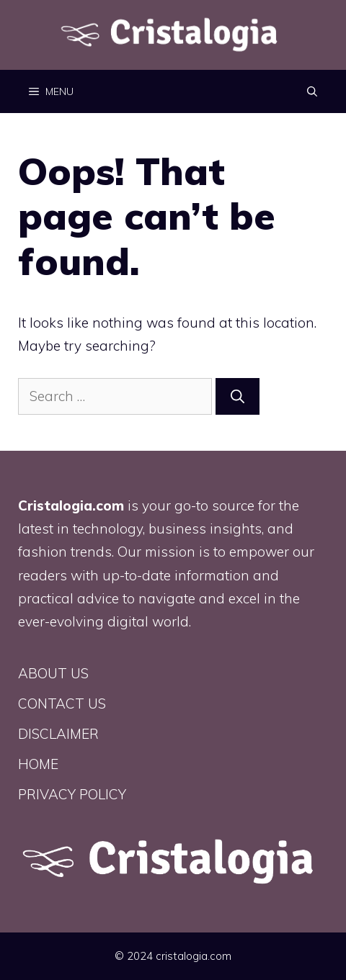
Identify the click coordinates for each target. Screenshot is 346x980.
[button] (312, 91)
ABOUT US (53, 673)
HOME (38, 764)
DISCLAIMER (58, 734)
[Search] (238, 396)
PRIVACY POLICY (72, 794)
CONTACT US (62, 703)
